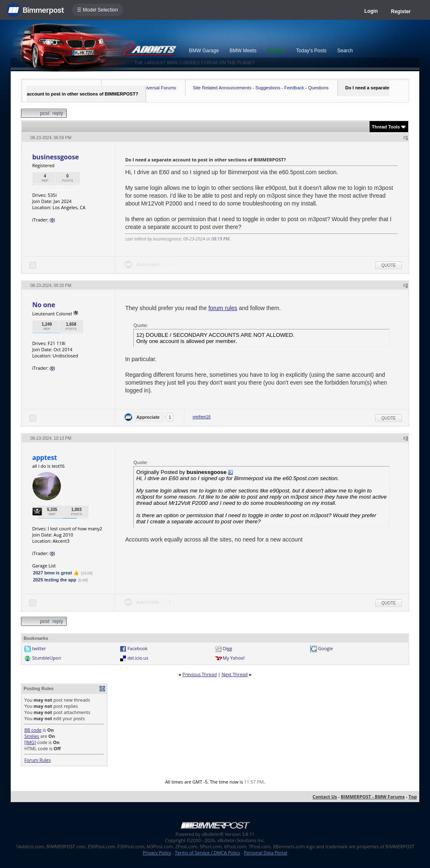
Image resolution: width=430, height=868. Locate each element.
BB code (33, 730)
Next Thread (234, 674)
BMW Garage (204, 51)
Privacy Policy (157, 853)
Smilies (32, 736)
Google (325, 648)
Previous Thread (199, 674)
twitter (39, 648)
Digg (227, 648)
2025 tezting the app (55, 580)
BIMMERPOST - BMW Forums (373, 797)
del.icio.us (138, 658)
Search (345, 51)
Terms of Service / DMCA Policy (208, 853)
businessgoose (56, 157)
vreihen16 (202, 417)
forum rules (223, 308)
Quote (389, 265)
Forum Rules (37, 760)
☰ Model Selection (98, 10)
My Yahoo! (234, 658)
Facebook (138, 648)
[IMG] (30, 742)
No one (44, 305)
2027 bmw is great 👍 (56, 573)
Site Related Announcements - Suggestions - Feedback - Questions (261, 88)
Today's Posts (311, 51)
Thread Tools (386, 127)
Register (401, 12)
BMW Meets (243, 51)
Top (413, 797)
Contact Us (325, 797)
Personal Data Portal (266, 853)
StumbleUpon (47, 658)
